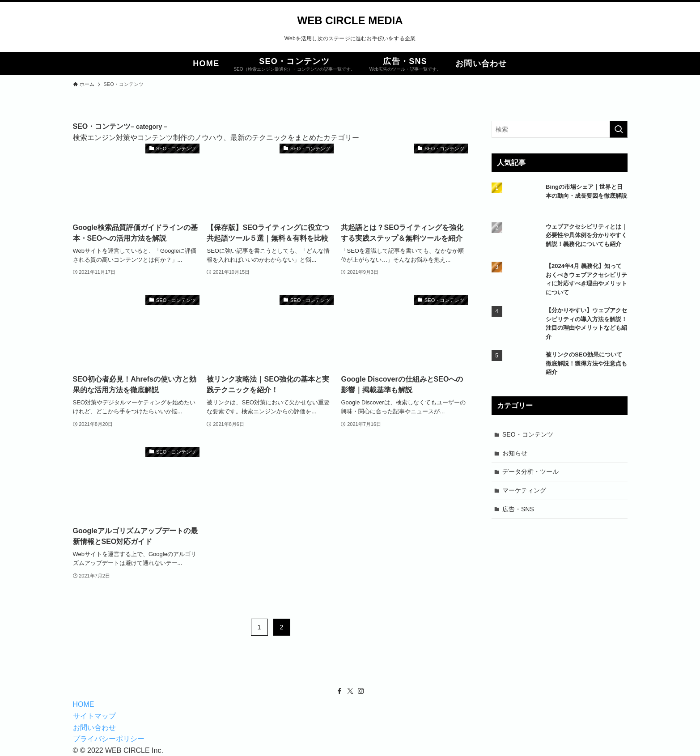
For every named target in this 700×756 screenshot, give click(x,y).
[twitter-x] (350, 691)
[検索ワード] (560, 129)
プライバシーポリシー (109, 739)
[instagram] (361, 691)
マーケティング (524, 490)
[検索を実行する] (619, 129)
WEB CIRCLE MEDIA (350, 21)
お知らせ (515, 453)
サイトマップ (94, 716)
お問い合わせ (94, 728)
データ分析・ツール (530, 471)
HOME (84, 704)
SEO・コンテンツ (528, 434)
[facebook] (339, 691)
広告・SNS (518, 509)
